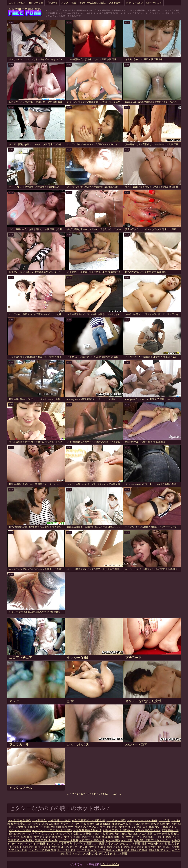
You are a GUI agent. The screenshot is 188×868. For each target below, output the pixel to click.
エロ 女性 (164, 820)
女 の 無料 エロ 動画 (136, 850)
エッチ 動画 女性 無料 (110, 850)
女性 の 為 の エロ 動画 (46, 824)
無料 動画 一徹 (170, 830)
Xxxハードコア (154, 3)
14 (106, 794)
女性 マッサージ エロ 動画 (142, 820)
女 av (158, 827)
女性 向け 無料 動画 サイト (79, 837)
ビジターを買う (110, 864)
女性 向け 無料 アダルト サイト (152, 840)
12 (99, 794)
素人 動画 (148, 827)
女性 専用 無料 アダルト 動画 (75, 844)
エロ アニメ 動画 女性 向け (146, 847)
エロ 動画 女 (39, 820)
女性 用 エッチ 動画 (130, 827)
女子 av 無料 (113, 840)
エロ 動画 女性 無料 (20, 820)
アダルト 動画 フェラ (167, 837)
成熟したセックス (19, 834)
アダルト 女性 (71, 834)
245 (115, 794)
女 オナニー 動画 (122, 824)
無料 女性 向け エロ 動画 (113, 854)
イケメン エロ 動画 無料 (42, 850)
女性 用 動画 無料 (85, 824)
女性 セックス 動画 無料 (140, 837)
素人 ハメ (26, 824)
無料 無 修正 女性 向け (21, 840)
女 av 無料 (127, 840)
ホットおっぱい (134, 3)
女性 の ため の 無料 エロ (48, 837)
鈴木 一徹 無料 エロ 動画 (156, 844)
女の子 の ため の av (87, 827)
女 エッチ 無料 (141, 824)
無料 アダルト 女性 (46, 840)
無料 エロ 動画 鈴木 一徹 (110, 837)
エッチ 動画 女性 (87, 850)
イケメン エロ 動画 (20, 830)
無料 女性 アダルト (160, 850)
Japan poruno (103, 824)
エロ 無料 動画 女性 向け (87, 830)
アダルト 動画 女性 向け (106, 834)
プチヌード (52, 3)
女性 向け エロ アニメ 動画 (137, 834)
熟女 (74, 3)
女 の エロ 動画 (109, 827)
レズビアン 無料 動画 (20, 837)
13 (102, 794)
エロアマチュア (17, 3)
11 (95, 794)
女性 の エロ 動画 (130, 844)
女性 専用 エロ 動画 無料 (25, 9)
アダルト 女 (37, 834)
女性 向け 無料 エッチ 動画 (34, 827)
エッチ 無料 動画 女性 (166, 834)
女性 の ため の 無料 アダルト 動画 (109, 847)
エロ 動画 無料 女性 (62, 827)
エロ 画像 (85, 834)
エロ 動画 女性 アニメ (106, 844)
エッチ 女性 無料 (116, 820)
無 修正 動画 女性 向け (164, 824)
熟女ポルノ (67, 824)
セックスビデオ (79, 847)
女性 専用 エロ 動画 (59, 820)
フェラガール (116, 3)
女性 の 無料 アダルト (148, 830)
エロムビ (63, 847)
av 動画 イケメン (47, 844)
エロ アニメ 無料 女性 (92, 840)
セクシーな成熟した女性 (92, 3)
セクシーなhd (36, 3)
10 (91, 794)
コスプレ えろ (53, 834)
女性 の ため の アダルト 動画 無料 (52, 830)
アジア (65, 3)
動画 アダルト (171, 827)
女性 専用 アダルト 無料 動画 (88, 820)
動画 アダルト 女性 (46, 847)
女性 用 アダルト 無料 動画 (118, 830)
